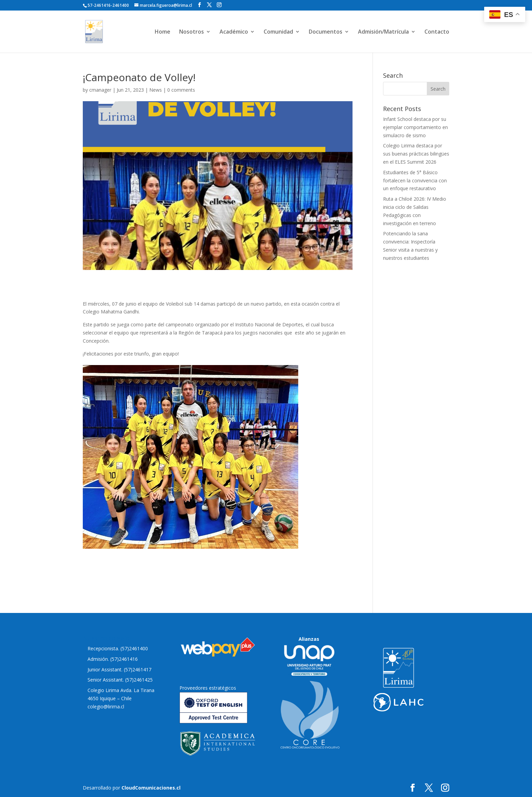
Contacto (437, 32)
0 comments (181, 90)
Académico (234, 32)
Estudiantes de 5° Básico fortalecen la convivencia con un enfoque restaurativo (415, 180)
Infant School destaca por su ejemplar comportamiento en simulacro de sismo (415, 127)
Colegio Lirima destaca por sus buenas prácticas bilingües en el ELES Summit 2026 (416, 154)
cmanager (100, 90)
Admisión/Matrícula (383, 32)
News (156, 90)
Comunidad (278, 32)
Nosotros (192, 32)
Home (163, 32)
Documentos (326, 32)
